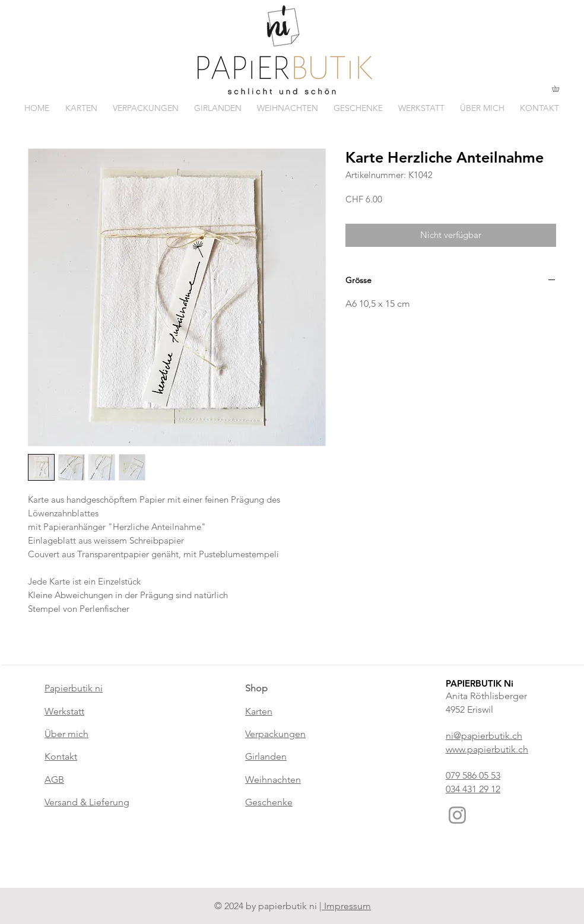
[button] (558, 88)
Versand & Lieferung (87, 802)
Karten (259, 711)
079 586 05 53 (473, 775)
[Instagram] (457, 815)
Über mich (66, 734)
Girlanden (266, 756)
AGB (54, 779)
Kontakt (61, 756)
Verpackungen (275, 734)
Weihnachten (273, 779)
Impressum (346, 906)
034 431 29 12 (473, 789)
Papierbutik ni (74, 688)
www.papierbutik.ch (487, 749)
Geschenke (269, 802)
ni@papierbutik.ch (484, 736)
